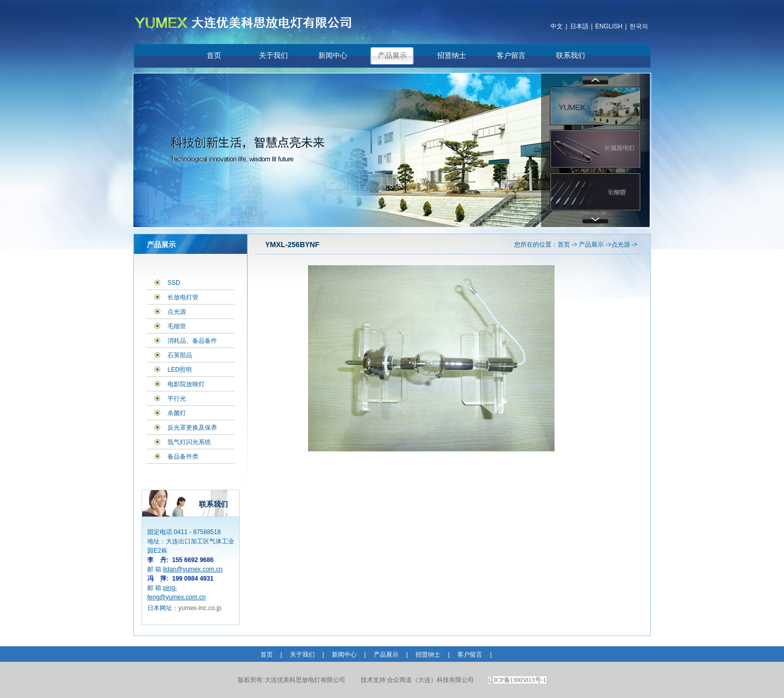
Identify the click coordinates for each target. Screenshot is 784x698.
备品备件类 (183, 457)
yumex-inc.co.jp (200, 608)
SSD (174, 283)
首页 (214, 56)
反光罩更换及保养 (192, 428)
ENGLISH (609, 26)
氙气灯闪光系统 (189, 442)
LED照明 (180, 370)
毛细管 (177, 326)
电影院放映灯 (186, 384)
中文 (557, 26)
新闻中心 (333, 56)
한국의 (639, 26)
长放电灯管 (183, 297)
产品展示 (392, 56)
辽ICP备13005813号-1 (517, 680)
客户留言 (511, 56)
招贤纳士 (452, 56)
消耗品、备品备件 (192, 341)
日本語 (579, 26)
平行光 (177, 399)
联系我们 (571, 56)
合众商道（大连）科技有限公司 (417, 680)
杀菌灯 (177, 413)
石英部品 (180, 355)
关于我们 (273, 56)
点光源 (177, 312)
